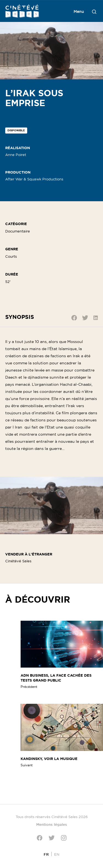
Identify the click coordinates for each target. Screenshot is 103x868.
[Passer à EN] (57, 854)
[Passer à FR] (46, 854)
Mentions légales (52, 824)
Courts (11, 256)
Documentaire (18, 231)
